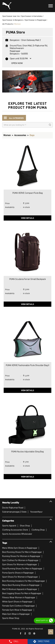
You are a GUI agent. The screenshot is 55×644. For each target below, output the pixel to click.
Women (7, 135)
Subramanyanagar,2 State (14, 512)
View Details (27, 218)
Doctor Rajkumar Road (13, 508)
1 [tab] (25, 89)
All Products (8, 24)
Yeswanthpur (36, 512)
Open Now (17, 63)
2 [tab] (30, 89)
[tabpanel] (27, 81)
